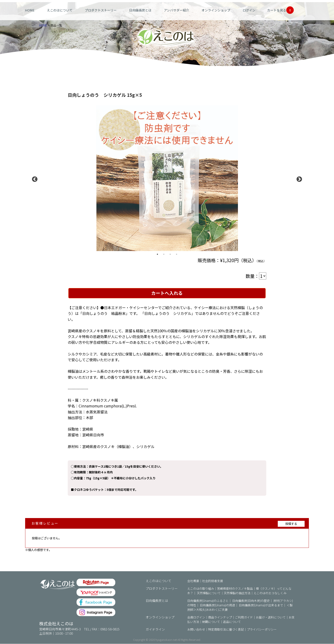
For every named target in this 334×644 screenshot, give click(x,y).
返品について (232, 622)
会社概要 (193, 581)
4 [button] (177, 254)
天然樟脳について (209, 593)
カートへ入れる (167, 293)
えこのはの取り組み (201, 589)
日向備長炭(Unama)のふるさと (208, 601)
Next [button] (298, 178)
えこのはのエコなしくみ (270, 593)
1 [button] (157, 254)
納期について (211, 622)
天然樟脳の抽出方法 (237, 593)
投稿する (291, 524)
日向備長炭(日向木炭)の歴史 (251, 601)
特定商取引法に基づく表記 (226, 630)
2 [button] (164, 254)
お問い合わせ (196, 630)
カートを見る (280, 10)
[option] (167, 178)
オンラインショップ (216, 10)
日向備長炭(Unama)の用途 (217, 605)
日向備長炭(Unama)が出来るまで (261, 605)
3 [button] (170, 254)
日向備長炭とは (140, 10)
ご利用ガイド (244, 617)
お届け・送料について (271, 617)
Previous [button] (34, 178)
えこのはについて (60, 10)
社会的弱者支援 (213, 581)
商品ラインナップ (220, 617)
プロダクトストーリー (101, 10)
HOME (30, 10)
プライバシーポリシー (262, 630)
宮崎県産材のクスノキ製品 (235, 589)
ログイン (249, 10)
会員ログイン (196, 617)
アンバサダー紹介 (176, 10)
